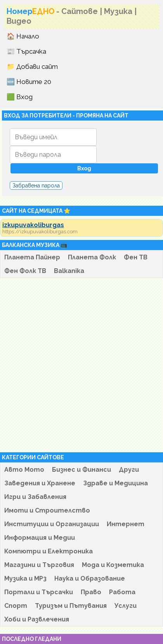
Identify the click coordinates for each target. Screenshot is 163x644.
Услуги (126, 606)
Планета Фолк (92, 257)
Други (129, 470)
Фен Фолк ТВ (25, 271)
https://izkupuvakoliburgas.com (40, 232)
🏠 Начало (23, 36)
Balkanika (69, 271)
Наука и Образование (90, 578)
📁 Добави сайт (32, 66)
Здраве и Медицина (115, 483)
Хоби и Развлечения (37, 619)
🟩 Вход (20, 97)
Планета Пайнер (32, 257)
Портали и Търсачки (39, 592)
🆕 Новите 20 (29, 82)
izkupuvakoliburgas (33, 225)
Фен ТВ (136, 257)
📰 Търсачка (26, 51)
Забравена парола (36, 185)
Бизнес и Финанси (81, 470)
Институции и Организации (52, 524)
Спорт (16, 606)
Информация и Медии (40, 538)
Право (91, 592)
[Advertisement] (80, 365)
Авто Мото (24, 470)
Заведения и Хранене (40, 483)
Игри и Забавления (35, 497)
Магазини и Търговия (39, 565)
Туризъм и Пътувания (71, 606)
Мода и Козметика (113, 565)
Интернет (126, 524)
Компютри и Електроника (49, 551)
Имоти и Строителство (47, 510)
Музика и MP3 (25, 578)
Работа (122, 592)
